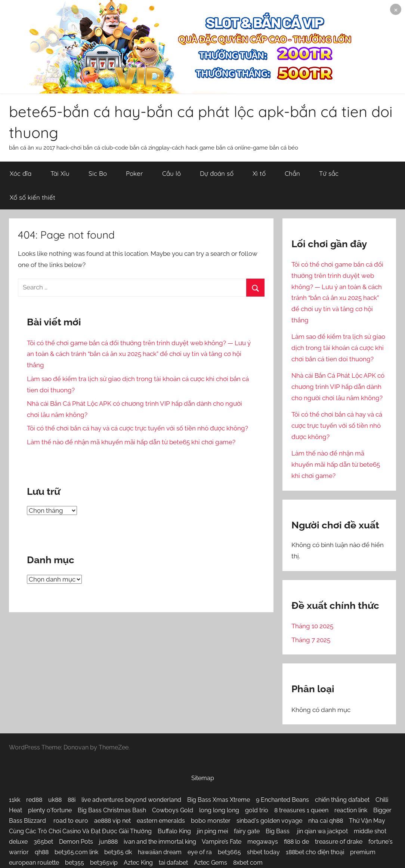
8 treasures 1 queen (301, 810)
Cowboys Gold (173, 810)
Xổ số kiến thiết (33, 197)
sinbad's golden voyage (269, 821)
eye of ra (200, 852)
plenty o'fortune (50, 810)
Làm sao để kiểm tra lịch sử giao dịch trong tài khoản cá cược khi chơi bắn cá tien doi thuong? (338, 348)
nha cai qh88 (326, 821)
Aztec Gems (211, 863)
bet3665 (229, 852)
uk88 (55, 800)
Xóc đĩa (21, 173)
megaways (263, 842)
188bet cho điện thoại (315, 852)
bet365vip (104, 863)
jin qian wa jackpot (322, 831)
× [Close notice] (396, 9)
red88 (34, 800)
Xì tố (259, 173)
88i (72, 800)
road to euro (71, 821)
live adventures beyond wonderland (131, 800)
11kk (15, 800)
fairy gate (247, 831)
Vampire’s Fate (222, 842)
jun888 (108, 842)
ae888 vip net (112, 821)
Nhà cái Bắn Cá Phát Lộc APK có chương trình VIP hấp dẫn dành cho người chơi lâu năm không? (338, 387)
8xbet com (248, 863)
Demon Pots (76, 842)
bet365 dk (118, 852)
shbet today (263, 852)
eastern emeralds (161, 821)
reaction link (351, 810)
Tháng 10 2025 (312, 626)
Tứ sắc (329, 173)
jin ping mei (212, 831)
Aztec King (138, 863)
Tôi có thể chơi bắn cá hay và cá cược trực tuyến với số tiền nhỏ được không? (137, 428)
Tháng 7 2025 (311, 640)
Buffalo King (174, 831)
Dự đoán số (217, 173)
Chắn (292, 173)
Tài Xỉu (60, 173)
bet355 (75, 863)
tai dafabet (173, 863)
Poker (135, 173)
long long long (219, 810)
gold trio (257, 810)
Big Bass (278, 831)
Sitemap (203, 778)
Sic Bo (98, 173)
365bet (43, 842)
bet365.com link (76, 852)
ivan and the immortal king (160, 842)
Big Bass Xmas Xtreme (219, 800)
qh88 (42, 852)
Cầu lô (171, 173)
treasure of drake (339, 842)
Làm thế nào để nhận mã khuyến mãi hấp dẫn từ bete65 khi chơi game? (131, 442)
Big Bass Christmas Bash (112, 810)
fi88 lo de (296, 842)
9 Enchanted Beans (282, 800)
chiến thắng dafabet (342, 800)
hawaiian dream (160, 852)
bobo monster (211, 821)
